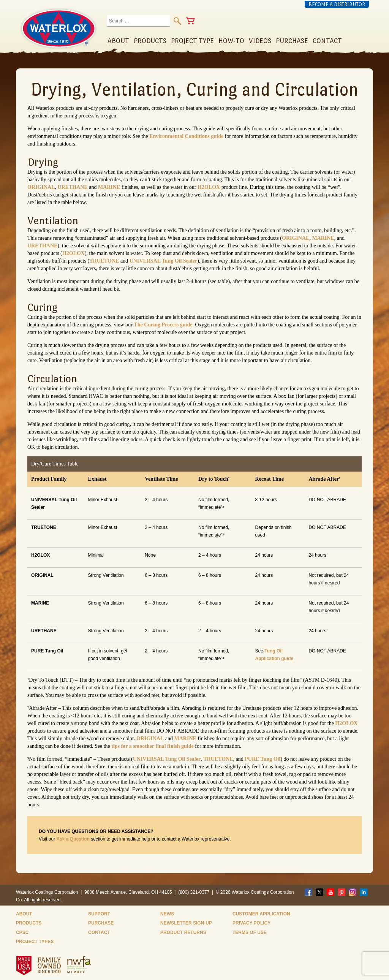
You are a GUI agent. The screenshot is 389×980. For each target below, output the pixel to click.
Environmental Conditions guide (186, 136)
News (167, 914)
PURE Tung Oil (262, 759)
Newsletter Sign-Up (186, 923)
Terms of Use (250, 933)
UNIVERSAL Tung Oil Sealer (164, 261)
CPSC (22, 933)
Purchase (101, 923)
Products (29, 923)
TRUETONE (104, 261)
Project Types (35, 942)
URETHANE (72, 187)
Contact (99, 933)
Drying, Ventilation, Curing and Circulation (194, 89)
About (24, 914)
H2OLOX (209, 187)
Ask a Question (73, 839)
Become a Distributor (337, 4)
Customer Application (261, 914)
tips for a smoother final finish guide (153, 746)
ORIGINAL (41, 187)
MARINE (109, 187)
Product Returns (183, 933)
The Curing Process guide (163, 325)
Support (99, 914)
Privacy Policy (251, 923)
